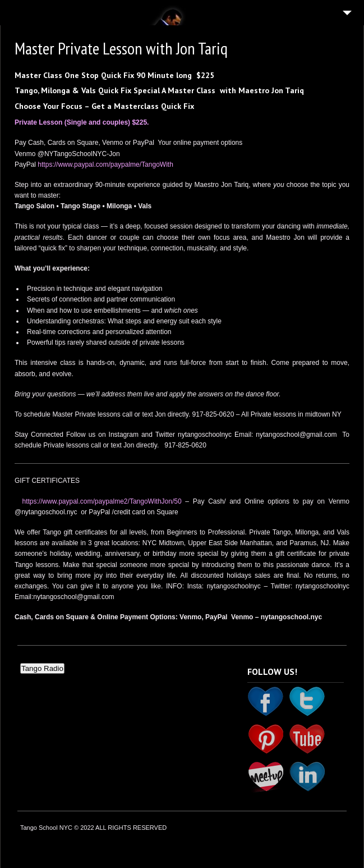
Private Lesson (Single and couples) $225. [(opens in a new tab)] (84, 122)
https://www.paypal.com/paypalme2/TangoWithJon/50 (102, 501)
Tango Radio (42, 668)
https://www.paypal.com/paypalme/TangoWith (105, 165)
